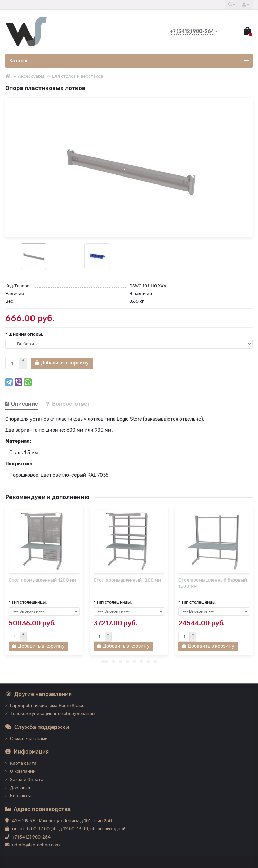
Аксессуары (31, 76)
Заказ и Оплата (27, 779)
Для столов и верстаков (77, 76)
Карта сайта (23, 763)
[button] (105, 665)
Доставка (20, 788)
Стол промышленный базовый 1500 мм (213, 583)
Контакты (20, 796)
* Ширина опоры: (24, 334)
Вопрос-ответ (68, 404)
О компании (23, 771)
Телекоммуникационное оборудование (52, 714)
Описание (22, 404)
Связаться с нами (29, 738)
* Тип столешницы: (28, 607)
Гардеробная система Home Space (47, 706)
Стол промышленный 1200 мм (42, 580)
